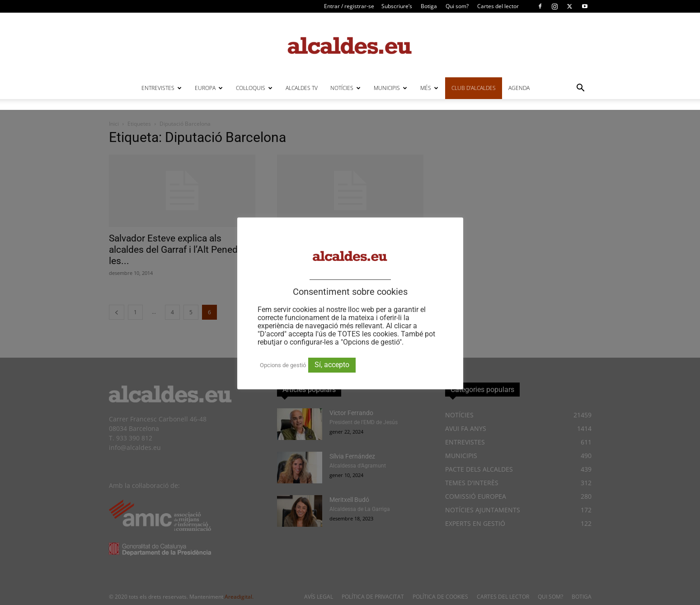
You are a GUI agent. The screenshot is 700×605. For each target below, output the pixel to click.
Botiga (429, 6)
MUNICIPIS (390, 88)
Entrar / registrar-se (349, 6)
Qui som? (457, 6)
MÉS (429, 88)
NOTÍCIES (345, 88)
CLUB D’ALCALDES (474, 88)
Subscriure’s (397, 6)
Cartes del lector (498, 6)
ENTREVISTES (162, 88)
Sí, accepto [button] (332, 365)
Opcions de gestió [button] (283, 365)
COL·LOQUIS (254, 88)
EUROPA (209, 88)
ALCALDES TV (302, 88)
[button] (581, 89)
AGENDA (519, 88)
